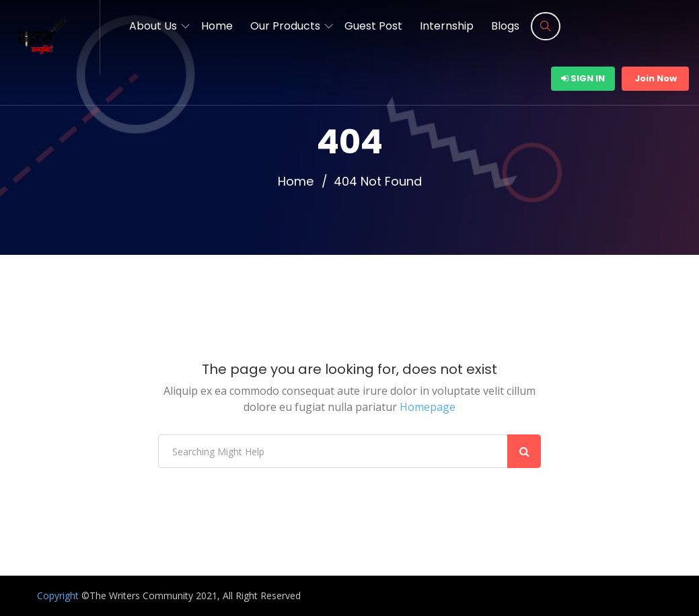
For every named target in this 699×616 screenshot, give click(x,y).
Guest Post (373, 26)
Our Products (285, 26)
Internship (447, 26)
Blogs (505, 26)
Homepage (428, 407)
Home (217, 26)
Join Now (656, 78)
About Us (153, 26)
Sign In (583, 78)
